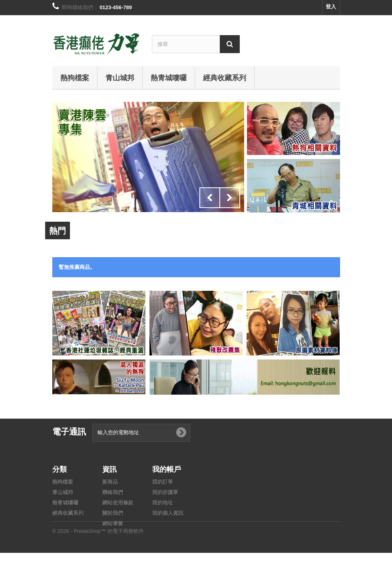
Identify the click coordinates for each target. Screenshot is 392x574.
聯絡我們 (113, 492)
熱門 (58, 230)
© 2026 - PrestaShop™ (80, 552)
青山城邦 (120, 77)
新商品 (110, 482)
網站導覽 (113, 523)
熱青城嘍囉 (169, 77)
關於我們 (113, 513)
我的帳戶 (167, 469)
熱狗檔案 (75, 77)
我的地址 (163, 503)
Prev (210, 198)
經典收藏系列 (225, 77)
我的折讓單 (165, 492)
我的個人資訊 (168, 513)
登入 (331, 7)
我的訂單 (163, 482)
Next (230, 198)
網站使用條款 (118, 503)
